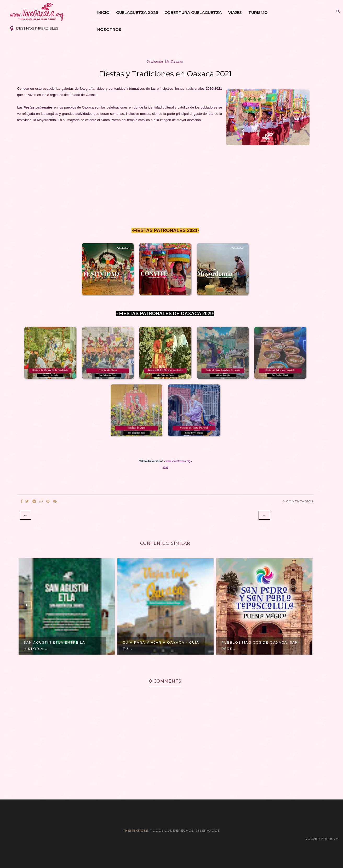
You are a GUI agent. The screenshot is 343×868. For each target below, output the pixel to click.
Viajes (235, 12)
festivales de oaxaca (165, 61)
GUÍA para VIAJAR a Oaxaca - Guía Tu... (161, 646)
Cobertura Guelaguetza (193, 12)
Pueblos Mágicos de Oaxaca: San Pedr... (260, 646)
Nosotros (109, 29)
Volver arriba (322, 839)
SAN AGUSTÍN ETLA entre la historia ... (55, 646)
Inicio (103, 12)
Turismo (258, 12)
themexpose (136, 830)
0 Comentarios (298, 501)
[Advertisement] (165, 191)
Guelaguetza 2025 (137, 12)
